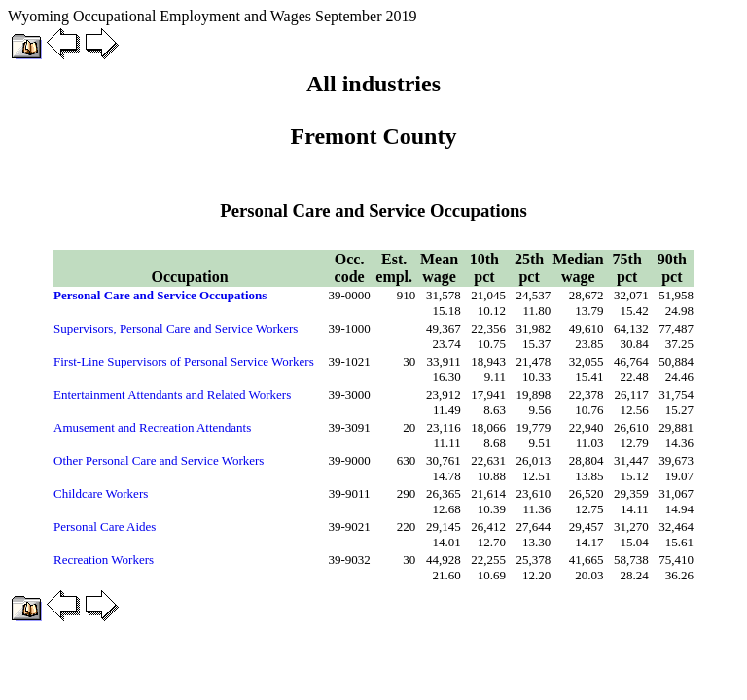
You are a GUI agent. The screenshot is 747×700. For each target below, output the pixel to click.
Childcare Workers (101, 493)
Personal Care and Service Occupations (160, 295)
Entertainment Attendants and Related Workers (172, 394)
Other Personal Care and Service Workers (159, 460)
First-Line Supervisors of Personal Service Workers (184, 361)
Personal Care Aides (105, 526)
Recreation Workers (104, 560)
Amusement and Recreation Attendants (152, 427)
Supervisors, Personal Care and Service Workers (176, 328)
